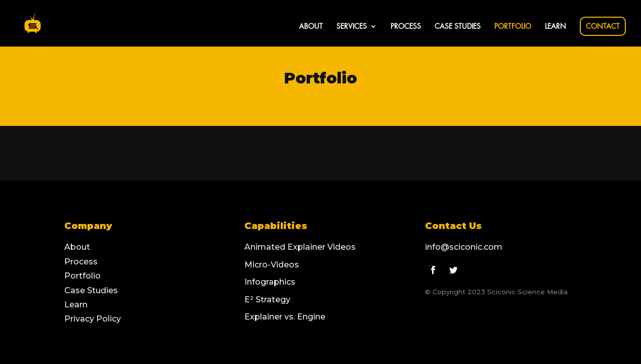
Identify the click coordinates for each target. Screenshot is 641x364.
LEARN (555, 26)
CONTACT (603, 26)
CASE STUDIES (458, 26)
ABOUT (311, 26)
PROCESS (406, 26)
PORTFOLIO (513, 26)
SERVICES (352, 26)
